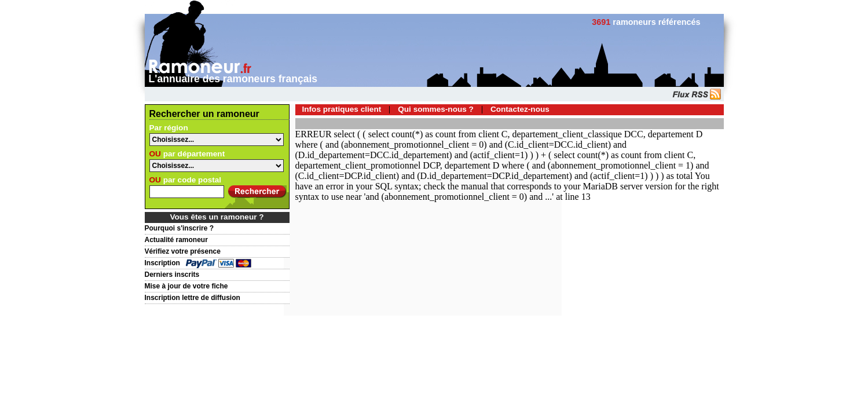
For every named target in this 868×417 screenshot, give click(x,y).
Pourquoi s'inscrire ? (180, 228)
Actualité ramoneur (176, 240)
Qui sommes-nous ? (436, 109)
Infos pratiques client (342, 109)
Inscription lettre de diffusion (193, 298)
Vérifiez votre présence (183, 251)
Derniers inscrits (172, 275)
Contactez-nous (520, 109)
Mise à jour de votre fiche (186, 286)
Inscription (162, 263)
